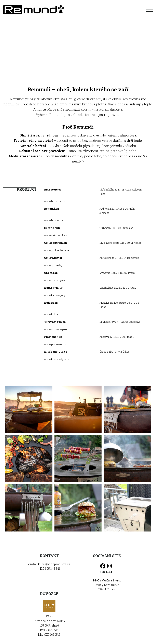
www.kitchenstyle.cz (57, 359)
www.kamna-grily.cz (56, 295)
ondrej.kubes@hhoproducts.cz (49, 564)
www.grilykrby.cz (55, 265)
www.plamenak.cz (55, 344)
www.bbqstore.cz (54, 201)
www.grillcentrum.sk (57, 250)
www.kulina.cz (53, 314)
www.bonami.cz (54, 220)
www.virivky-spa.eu (56, 329)
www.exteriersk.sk (56, 235)
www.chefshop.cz (55, 280)
